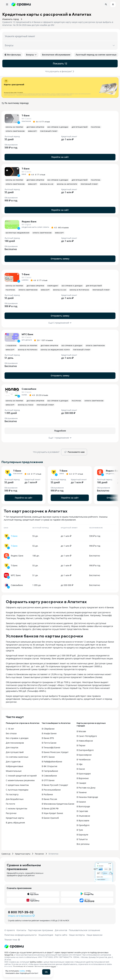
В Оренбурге (83, 825)
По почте (10, 804)
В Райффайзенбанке (52, 762)
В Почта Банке (49, 743)
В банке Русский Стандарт (55, 785)
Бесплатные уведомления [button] (17, 233)
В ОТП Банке (48, 780)
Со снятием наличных (17, 757)
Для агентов (61, 930)
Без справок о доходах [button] (58, 127)
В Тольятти (82, 839)
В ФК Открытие (50, 766)
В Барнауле (82, 835)
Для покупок (12, 747)
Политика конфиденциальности (21, 935)
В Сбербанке (48, 729)
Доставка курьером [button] (35, 127)
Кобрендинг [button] (53, 286)
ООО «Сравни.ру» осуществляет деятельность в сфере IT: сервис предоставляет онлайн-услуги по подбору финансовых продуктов (56, 954)
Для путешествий (15, 752)
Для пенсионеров (15, 743)
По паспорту (12, 794)
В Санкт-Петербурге (87, 736)
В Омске (81, 769)
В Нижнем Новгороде (87, 797)
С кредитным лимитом (17, 785)
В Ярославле (83, 821)
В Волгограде (83, 806)
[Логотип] (14, 946)
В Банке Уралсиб (50, 818)
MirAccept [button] (33, 131)
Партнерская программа (41, 930)
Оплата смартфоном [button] (15, 131)
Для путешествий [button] (80, 127)
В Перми (81, 745)
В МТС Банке (48, 757)
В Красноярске (84, 755)
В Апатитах (53, 854)
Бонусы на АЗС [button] (47, 184)
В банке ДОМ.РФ (50, 808)
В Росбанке (47, 794)
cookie (22, 971)
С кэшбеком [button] (11, 346)
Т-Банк (14, 536)
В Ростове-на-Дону (86, 788)
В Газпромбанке (50, 771)
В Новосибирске (85, 741)
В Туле (80, 830)
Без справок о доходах (17, 738)
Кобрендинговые (15, 766)
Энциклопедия (46, 935)
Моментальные (14, 771)
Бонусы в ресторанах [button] (79, 290)
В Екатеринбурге (85, 750)
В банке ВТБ (48, 738)
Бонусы (31, 55)
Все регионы (83, 844)
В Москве (81, 731)
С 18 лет (10, 729)
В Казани (81, 802)
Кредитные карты (15, 818)
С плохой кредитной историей (21, 776)
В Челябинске (84, 759)
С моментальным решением (20, 780)
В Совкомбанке (49, 776)
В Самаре (81, 783)
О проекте (10, 930)
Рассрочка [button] (96, 127)
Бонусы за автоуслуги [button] (67, 184)
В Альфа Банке (49, 733)
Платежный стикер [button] (49, 131)
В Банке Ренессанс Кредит (55, 752)
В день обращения (15, 823)
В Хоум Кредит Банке (52, 813)
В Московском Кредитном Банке (58, 804)
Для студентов (13, 762)
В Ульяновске (83, 816)
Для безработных (15, 799)
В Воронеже (83, 778)
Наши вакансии (95, 935)
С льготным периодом (17, 790)
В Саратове (82, 811)
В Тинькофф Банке (51, 747)
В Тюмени (82, 792)
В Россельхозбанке (51, 790)
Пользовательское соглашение (84, 930)
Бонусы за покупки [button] (14, 127)
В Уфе (80, 764)
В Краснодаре (84, 774)
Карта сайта (61, 935)
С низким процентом (16, 808)
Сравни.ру (6, 854)
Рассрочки (11, 813)
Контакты (21, 930)
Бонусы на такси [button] (26, 405)
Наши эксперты (77, 935)
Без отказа (11, 733)
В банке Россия (49, 799)
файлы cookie (36, 962)
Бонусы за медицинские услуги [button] (55, 350)
